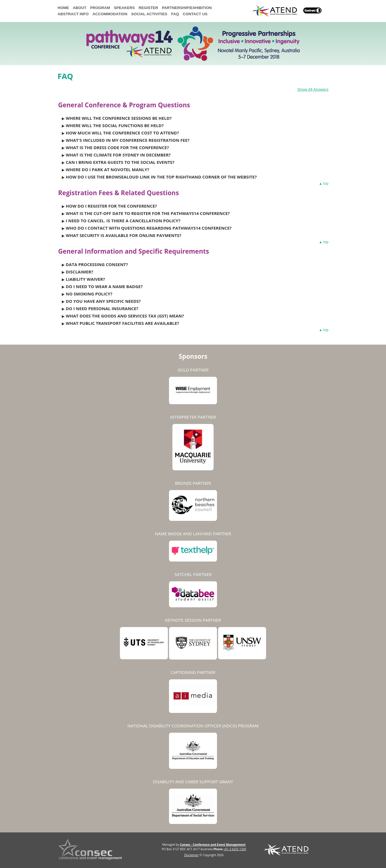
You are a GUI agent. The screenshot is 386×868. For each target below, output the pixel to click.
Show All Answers (313, 89)
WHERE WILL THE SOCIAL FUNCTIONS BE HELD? (115, 125)
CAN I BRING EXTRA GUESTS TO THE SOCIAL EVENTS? (120, 162)
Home (63, 8)
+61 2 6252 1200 (235, 849)
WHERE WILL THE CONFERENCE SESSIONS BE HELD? (119, 118)
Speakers (124, 8)
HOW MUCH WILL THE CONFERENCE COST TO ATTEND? (122, 133)
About (80, 8)
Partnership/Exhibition (187, 8)
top (326, 184)
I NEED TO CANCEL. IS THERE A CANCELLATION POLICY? (123, 221)
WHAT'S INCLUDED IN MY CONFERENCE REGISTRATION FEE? (128, 140)
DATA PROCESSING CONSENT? (97, 264)
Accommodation (110, 14)
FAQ (175, 14)
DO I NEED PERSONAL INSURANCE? (102, 308)
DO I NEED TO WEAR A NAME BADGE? (104, 286)
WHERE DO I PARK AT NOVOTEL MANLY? (108, 169)
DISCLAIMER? (79, 272)
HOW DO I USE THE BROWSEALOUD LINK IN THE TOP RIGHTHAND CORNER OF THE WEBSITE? (161, 177)
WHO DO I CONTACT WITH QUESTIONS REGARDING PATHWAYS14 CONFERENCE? (149, 228)
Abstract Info (73, 14)
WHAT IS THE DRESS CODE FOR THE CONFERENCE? (117, 147)
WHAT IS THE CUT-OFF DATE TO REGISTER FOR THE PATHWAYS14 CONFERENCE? (148, 213)
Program (100, 8)
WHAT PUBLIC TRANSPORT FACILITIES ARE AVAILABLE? (122, 323)
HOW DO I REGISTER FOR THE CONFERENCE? (111, 206)
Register (148, 8)
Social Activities (149, 14)
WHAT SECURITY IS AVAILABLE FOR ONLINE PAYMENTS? (124, 235)
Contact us (195, 14)
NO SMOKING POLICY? (89, 294)
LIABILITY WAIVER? (85, 279)
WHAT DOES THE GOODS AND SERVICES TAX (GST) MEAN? (125, 316)
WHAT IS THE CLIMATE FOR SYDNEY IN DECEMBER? (118, 155)
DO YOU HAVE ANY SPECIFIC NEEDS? (103, 301)
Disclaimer (191, 855)
